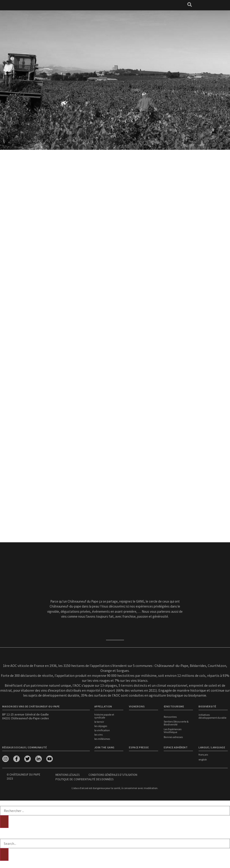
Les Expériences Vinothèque (173, 731)
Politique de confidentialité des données (84, 779)
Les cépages (101, 726)
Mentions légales (67, 775)
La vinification (102, 730)
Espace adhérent (176, 747)
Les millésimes (102, 739)
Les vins (98, 735)
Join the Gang (104, 747)
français (203, 755)
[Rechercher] (4, 822)
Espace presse (139, 747)
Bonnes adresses (173, 737)
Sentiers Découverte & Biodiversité (176, 723)
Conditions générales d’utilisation (113, 775)
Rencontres (170, 717)
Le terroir (99, 722)
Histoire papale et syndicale (104, 716)
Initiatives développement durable (212, 716)
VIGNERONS (137, 706)
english (203, 759)
